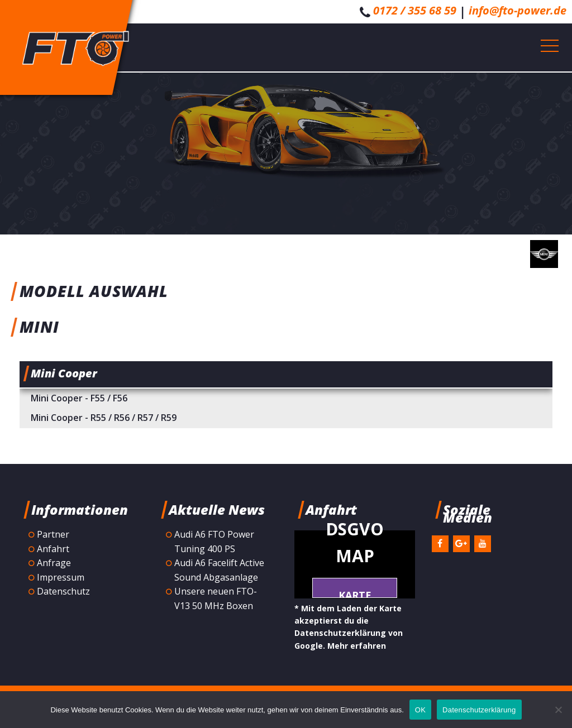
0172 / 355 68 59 (415, 10)
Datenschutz (63, 591)
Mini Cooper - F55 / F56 (79, 398)
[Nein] (558, 710)
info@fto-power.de (518, 10)
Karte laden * (355, 593)
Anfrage (54, 563)
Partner (53, 534)
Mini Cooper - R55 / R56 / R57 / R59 (104, 418)
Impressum (61, 577)
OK (420, 710)
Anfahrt (53, 549)
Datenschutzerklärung (479, 710)
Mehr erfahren (357, 646)
